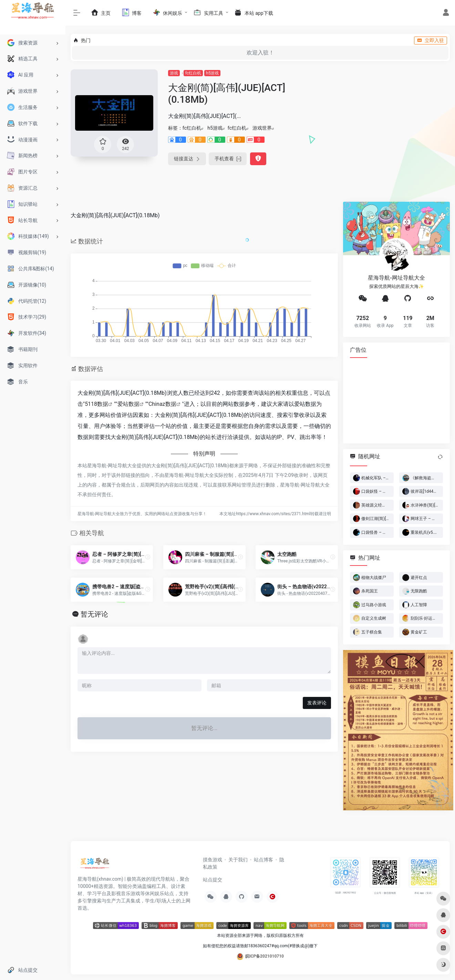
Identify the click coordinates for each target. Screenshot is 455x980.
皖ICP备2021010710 (265, 956)
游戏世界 (262, 128)
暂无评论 (94, 614)
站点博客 (263, 860)
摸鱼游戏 (213, 860)
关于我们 (238, 860)
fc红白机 (193, 73)
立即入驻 (431, 40)
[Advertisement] (396, 400)
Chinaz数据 (162, 404)
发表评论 (317, 703)
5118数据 (96, 404)
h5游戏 (212, 73)
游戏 (174, 73)
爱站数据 (128, 404)
